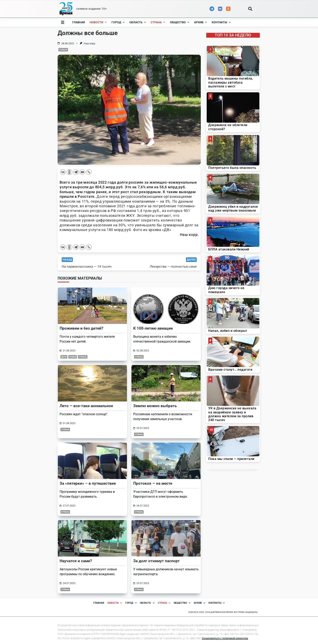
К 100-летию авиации (153, 328)
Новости (98, 22)
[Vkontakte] (63, 172)
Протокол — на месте (153, 483)
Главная (78, 22)
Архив (200, 22)
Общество (180, 22)
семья (73, 357)
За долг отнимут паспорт (156, 561)
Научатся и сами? (76, 561)
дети (64, 357)
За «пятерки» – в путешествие (88, 483)
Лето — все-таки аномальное (86, 406)
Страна (158, 22)
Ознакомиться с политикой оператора (225, 638)
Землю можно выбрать (155, 406)
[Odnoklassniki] (69, 172)
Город (118, 22)
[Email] (82, 172)
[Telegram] (76, 172)
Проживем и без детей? (81, 328)
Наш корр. (90, 44)
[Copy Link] (89, 172)
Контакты (221, 22)
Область (138, 22)
